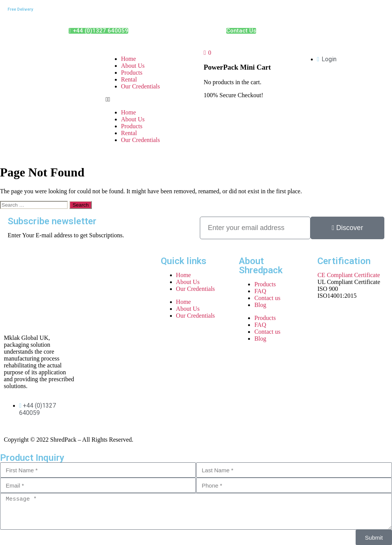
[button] (147, 100)
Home (128, 59)
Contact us (267, 298)
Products (132, 73)
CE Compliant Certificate (349, 275)
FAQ (260, 291)
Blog (260, 305)
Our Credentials (140, 86)
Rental (129, 79)
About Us (133, 66)
